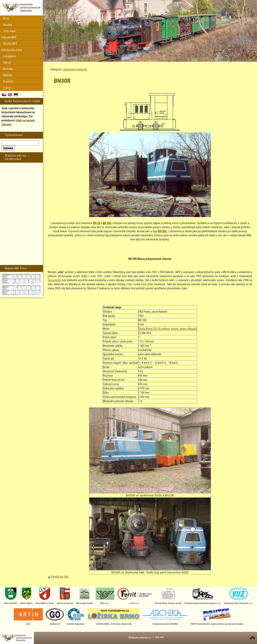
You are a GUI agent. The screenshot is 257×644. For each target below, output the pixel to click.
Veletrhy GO (55, 617)
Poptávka (8, 81)
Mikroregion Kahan (84, 596)
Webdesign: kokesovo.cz (140, 637)
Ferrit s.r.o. (135, 596)
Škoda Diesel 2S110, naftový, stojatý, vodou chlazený (168, 329)
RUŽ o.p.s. (105, 596)
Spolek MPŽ (10, 37)
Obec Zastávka (11, 596)
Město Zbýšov (26, 596)
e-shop (7, 88)
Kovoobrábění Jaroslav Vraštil (168, 596)
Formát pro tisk (58, 577)
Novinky (8, 25)
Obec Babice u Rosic (45, 596)
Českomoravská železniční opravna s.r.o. (203, 596)
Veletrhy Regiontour (76, 617)
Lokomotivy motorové (75, 69)
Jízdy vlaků (9, 31)
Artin (28, 617)
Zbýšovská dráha (12, 50)
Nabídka (8, 75)
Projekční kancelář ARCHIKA (165, 617)
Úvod (6, 18)
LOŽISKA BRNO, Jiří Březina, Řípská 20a (114, 617)
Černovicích (54, 280)
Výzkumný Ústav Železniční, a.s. (238, 596)
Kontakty (8, 69)
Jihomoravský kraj (65, 596)
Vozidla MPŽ (10, 44)
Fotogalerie (9, 56)
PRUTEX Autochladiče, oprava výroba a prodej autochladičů (217, 617)
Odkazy (7, 63)
